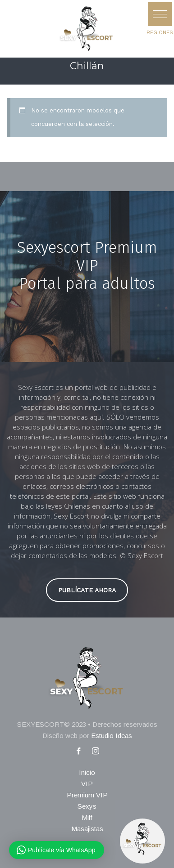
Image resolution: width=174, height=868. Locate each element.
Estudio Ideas (112, 736)
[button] (160, 14)
